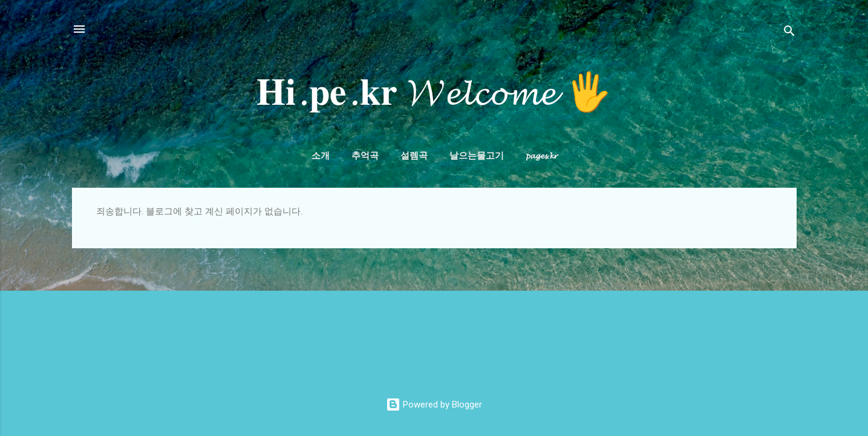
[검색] (789, 33)
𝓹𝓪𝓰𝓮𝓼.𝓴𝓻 (541, 156)
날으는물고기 (477, 156)
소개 (321, 156)
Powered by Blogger (434, 405)
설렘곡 (414, 156)
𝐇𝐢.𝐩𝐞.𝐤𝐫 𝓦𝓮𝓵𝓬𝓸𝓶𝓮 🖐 (434, 93)
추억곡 (365, 156)
